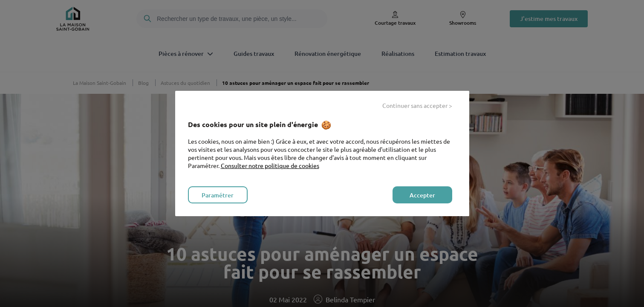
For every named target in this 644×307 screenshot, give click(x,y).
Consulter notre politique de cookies (270, 165)
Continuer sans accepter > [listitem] (417, 105)
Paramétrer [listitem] (218, 195)
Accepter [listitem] (422, 195)
